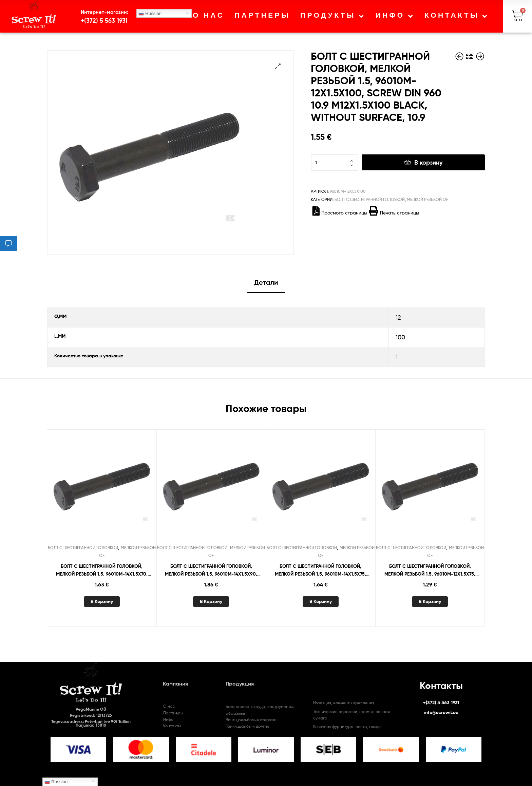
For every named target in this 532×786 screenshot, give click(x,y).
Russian (150, 14)
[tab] (266, 285)
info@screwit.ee (441, 712)
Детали (266, 282)
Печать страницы (394, 213)
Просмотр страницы (340, 213)
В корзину (428, 162)
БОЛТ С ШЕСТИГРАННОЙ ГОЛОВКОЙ (370, 199)
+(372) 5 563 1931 (104, 21)
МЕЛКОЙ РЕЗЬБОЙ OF (427, 199)
